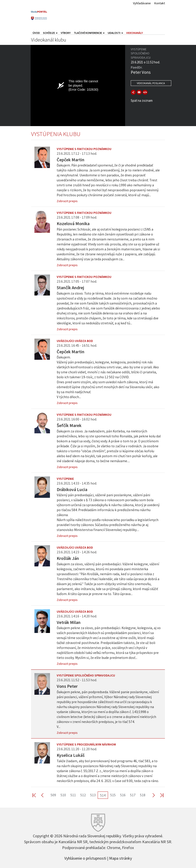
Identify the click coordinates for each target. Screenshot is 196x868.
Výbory (66, 33)
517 (133, 795)
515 (113, 795)
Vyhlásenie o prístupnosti (85, 858)
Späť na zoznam (142, 100)
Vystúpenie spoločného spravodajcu (86, 675)
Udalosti (115, 33)
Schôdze (50, 33)
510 (63, 795)
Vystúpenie (65, 479)
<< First (37, 795)
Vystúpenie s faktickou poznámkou (84, 149)
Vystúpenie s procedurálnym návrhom (86, 744)
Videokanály (135, 33)
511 (73, 795)
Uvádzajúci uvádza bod (75, 341)
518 (143, 795)
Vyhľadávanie (142, 3)
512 (83, 795)
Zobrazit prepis (67, 201)
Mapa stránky (121, 858)
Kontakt (160, 3)
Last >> (159, 795)
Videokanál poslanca (151, 83)
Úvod (36, 33)
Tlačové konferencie (89, 33)
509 (53, 795)
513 (93, 795)
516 (123, 795)
